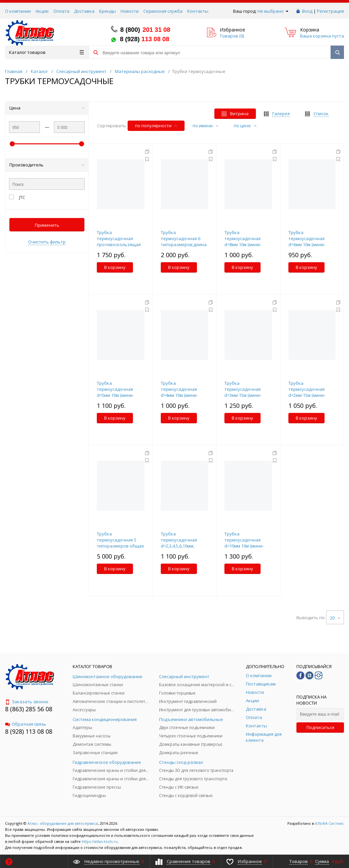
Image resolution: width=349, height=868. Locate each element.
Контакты (198, 11)
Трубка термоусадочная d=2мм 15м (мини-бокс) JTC (307, 392)
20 (335, 618)
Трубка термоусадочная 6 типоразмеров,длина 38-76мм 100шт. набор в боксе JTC (184, 244)
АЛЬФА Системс (329, 823)
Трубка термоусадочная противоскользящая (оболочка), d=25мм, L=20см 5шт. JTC (119, 244)
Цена (47, 108)
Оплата (61, 11)
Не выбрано (273, 11)
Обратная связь (26, 724)
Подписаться (320, 727)
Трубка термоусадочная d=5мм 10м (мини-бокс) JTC (115, 392)
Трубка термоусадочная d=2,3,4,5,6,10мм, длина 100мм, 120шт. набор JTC (182, 546)
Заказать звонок (27, 702)
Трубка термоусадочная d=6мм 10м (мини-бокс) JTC (307, 241)
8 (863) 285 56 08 (29, 709)
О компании (18, 11)
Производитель (47, 165)
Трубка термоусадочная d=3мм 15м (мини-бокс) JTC (243, 392)
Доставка (84, 11)
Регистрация (330, 11)
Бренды (108, 11)
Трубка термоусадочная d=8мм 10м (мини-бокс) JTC (243, 241)
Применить (47, 225)
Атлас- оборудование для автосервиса (63, 823)
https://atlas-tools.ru (100, 841)
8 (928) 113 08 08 (29, 731)
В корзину (115, 267)
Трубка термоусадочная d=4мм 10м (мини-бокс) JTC (179, 392)
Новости (130, 11)
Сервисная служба (163, 11)
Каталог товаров (46, 52)
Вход (307, 11)
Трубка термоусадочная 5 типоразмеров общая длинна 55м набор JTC (120, 543)
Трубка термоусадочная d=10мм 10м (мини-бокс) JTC (244, 543)
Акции (42, 11)
